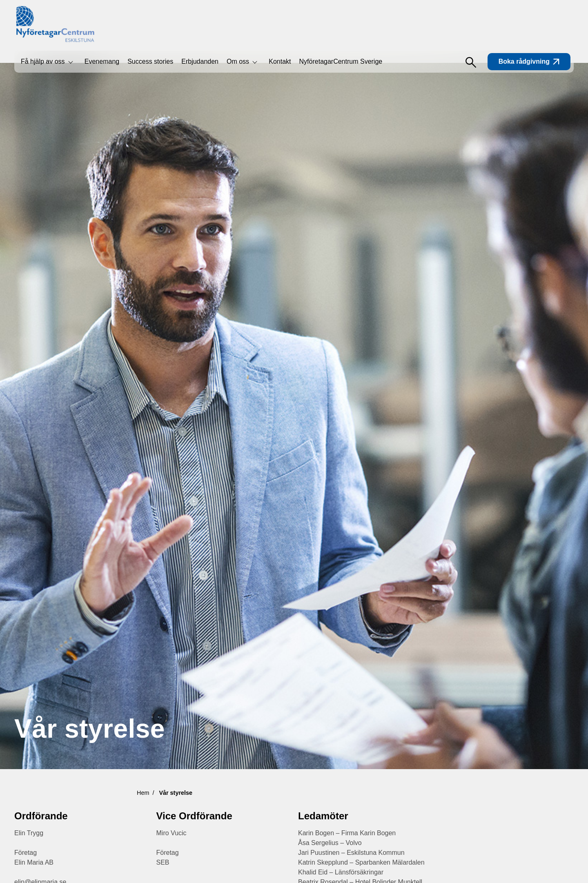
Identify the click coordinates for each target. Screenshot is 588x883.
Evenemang (102, 61)
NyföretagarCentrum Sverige (341, 61)
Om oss (238, 61)
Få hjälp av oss (43, 61)
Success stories (150, 61)
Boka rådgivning (529, 61)
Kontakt (280, 61)
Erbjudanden (200, 61)
